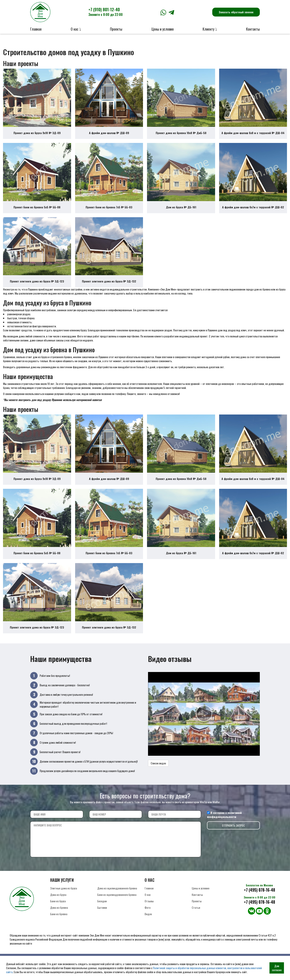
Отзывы (149, 914)
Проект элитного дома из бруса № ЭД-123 (37, 288)
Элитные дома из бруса (64, 901)
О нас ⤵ (76, 29)
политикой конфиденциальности (224, 828)
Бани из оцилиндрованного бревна (117, 908)
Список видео (158, 776)
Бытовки (102, 921)
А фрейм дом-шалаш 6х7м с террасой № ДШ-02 (253, 211)
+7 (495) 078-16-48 (259, 903)
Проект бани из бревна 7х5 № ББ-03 (109, 211)
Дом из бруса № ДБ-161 (181, 211)
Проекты (116, 29)
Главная (36, 29)
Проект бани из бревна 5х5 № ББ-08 (37, 211)
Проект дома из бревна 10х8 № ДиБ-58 (181, 135)
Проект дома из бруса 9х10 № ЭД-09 (37, 135)
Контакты (253, 29)
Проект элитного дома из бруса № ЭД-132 (109, 288)
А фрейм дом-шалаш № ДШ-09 (109, 135)
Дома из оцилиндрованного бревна (117, 901)
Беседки (102, 914)
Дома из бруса (58, 908)
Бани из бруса (58, 914)
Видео (148, 927)
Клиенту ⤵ (210, 29)
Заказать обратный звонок (236, 12)
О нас (148, 908)
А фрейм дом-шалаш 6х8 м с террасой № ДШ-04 (253, 135)
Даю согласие (277, 968)
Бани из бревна (59, 927)
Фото (148, 921)
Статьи (196, 921)
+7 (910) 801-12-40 (106, 12)
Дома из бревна (59, 921)
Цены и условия (163, 29)
